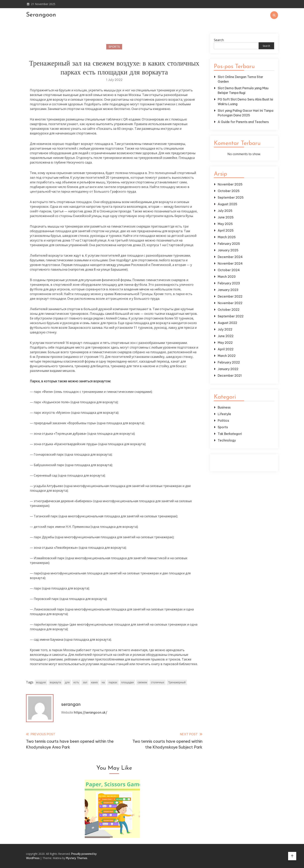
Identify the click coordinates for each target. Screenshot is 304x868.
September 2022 (231, 316)
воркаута (55, 682)
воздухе (41, 682)
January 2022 (228, 369)
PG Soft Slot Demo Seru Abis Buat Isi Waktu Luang (245, 102)
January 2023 (228, 290)
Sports (114, 47)
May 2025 (225, 224)
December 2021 (230, 376)
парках (113, 682)
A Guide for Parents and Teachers (243, 122)
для (67, 682)
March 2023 (227, 277)
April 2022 (226, 349)
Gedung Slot (244, 460)
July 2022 (225, 329)
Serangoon (41, 15)
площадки (127, 682)
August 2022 (227, 323)
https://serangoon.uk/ (91, 712)
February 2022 (229, 362)
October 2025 (229, 191)
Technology (227, 440)
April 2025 (226, 230)
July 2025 (225, 211)
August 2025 (228, 204)
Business (224, 407)
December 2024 (230, 257)
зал (85, 682)
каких (95, 682)
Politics (223, 421)
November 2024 (230, 263)
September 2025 (231, 197)
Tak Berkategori (230, 434)
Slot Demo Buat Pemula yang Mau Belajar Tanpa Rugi (243, 90)
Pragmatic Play (244, 465)
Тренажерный (177, 682)
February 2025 (229, 244)
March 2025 (227, 237)
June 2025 (226, 217)
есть (76, 682)
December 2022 (230, 296)
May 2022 (225, 343)
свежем (142, 682)
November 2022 (230, 303)
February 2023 (229, 283)
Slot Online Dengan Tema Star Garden (240, 79)
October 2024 (229, 270)
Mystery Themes (77, 858)
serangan (71, 704)
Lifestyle (224, 414)
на (103, 682)
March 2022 (227, 356)
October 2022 (229, 310)
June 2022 (226, 336)
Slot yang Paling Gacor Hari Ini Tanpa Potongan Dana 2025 (246, 113)
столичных (158, 682)
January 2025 (228, 250)
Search (219, 40)
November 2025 (230, 184)
